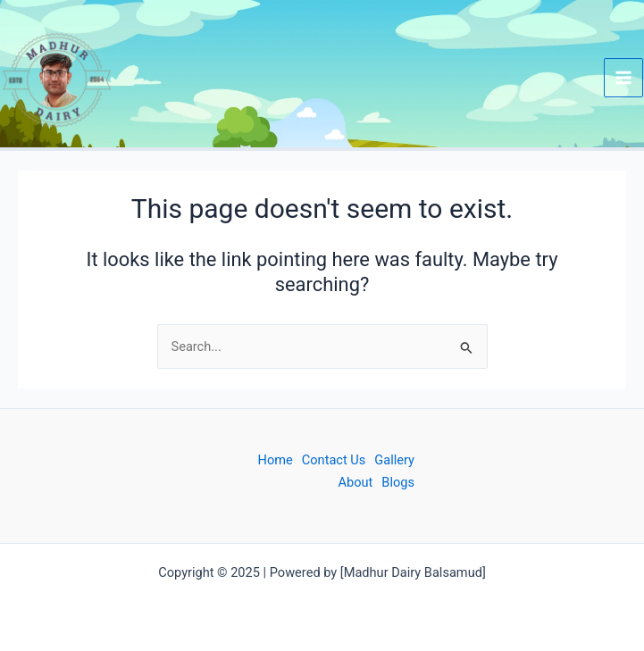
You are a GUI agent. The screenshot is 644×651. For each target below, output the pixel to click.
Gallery (394, 460)
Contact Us (334, 460)
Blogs (398, 482)
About (356, 482)
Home (276, 460)
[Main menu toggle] (623, 78)
